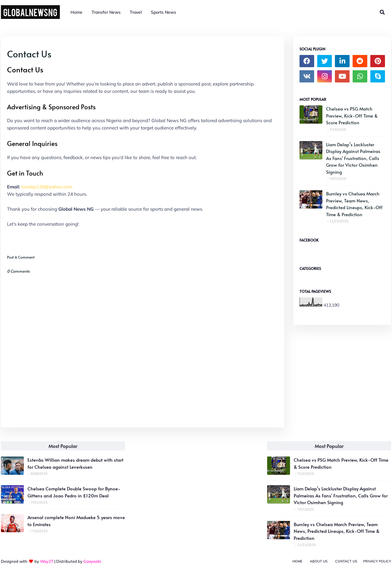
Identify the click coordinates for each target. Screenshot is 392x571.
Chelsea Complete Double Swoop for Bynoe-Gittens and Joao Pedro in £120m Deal (74, 492)
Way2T (47, 561)
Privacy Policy (377, 561)
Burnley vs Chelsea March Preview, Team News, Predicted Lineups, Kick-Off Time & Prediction (354, 204)
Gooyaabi (92, 561)
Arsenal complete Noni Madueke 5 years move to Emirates (76, 521)
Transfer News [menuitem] (106, 12)
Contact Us (346, 561)
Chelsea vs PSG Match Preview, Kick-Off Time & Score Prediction (352, 115)
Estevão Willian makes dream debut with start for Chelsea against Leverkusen (75, 463)
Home (297, 561)
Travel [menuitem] (136, 12)
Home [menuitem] (76, 12)
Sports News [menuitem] (163, 12)
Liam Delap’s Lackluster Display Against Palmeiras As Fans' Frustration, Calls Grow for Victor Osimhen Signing (353, 158)
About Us (319, 561)
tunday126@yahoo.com (47, 187)
